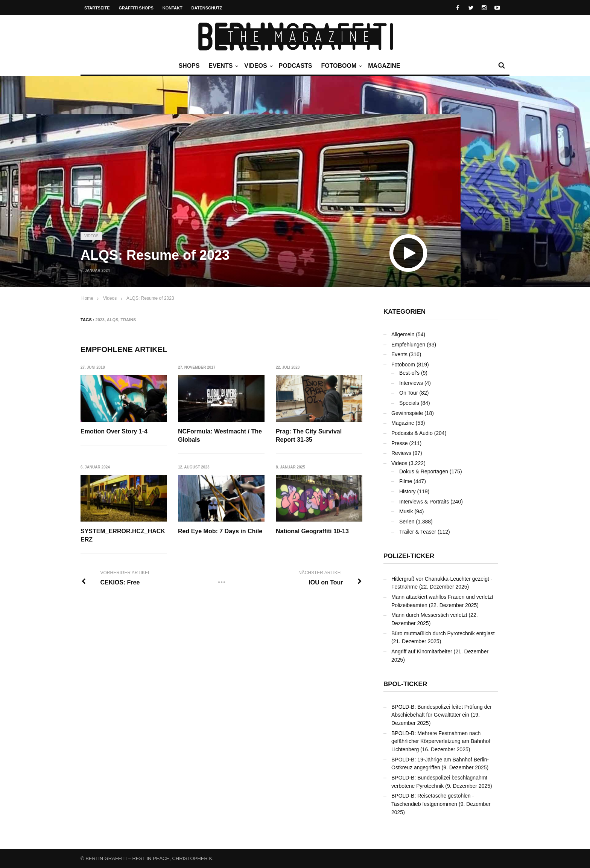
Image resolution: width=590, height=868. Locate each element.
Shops (189, 66)
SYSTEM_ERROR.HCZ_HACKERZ (123, 535)
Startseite (97, 8)
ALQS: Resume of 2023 (150, 298)
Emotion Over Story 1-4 (114, 431)
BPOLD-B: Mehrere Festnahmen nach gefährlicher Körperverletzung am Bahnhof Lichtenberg (441, 741)
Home (87, 298)
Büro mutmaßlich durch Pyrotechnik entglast (443, 633)
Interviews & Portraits (424, 502)
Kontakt (173, 8)
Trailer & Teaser (418, 532)
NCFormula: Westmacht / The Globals (220, 436)
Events (222, 66)
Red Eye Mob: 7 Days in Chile (220, 531)
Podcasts (296, 66)
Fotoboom (341, 66)
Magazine (384, 66)
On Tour (409, 393)
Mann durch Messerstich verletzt (429, 615)
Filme (406, 481)
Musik (406, 511)
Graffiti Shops (136, 8)
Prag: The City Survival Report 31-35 (309, 436)
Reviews (401, 453)
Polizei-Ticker (409, 556)
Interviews (411, 383)
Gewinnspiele (407, 413)
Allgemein (403, 334)
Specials (409, 403)
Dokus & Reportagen (424, 471)
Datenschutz (207, 8)
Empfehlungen (408, 345)
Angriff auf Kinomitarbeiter (422, 651)
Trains (128, 320)
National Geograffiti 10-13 (313, 531)
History (408, 491)
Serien (407, 522)
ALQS (113, 320)
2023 (100, 320)
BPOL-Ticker (405, 684)
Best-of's (409, 373)
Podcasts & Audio (412, 433)
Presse (400, 443)
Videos (257, 66)
